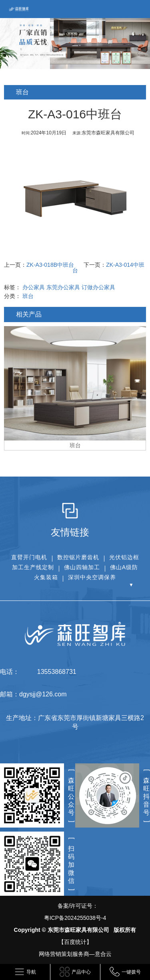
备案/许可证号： (75, 913)
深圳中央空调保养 (92, 577)
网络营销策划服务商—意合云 (75, 954)
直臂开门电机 (29, 557)
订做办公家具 (98, 287)
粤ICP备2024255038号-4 (75, 918)
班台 (28, 296)
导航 (31, 972)
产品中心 (81, 972)
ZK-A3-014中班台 (108, 268)
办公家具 (34, 287)
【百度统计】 (75, 942)
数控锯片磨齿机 (78, 557)
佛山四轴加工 (82, 567)
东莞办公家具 (63, 287)
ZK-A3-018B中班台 (50, 265)
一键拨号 (131, 972)
